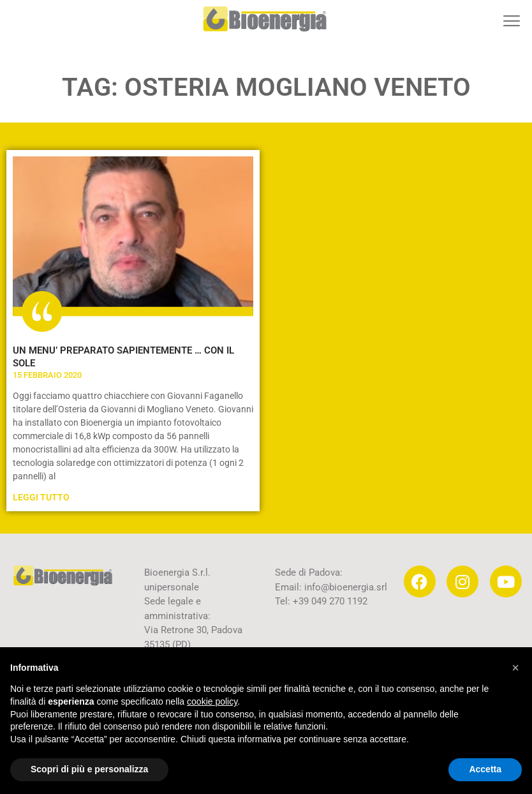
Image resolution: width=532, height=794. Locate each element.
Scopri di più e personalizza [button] (89, 769)
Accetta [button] (485, 769)
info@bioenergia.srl (346, 587)
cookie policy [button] (212, 701)
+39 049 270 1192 (329, 601)
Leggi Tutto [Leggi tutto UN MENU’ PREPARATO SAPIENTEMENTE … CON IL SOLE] (41, 497)
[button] (511, 21)
